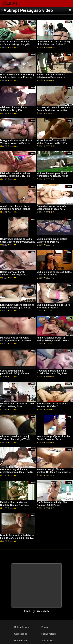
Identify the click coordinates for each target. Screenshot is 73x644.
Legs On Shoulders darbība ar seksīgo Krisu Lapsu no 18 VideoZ (17, 308)
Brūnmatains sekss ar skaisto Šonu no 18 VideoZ (53, 405)
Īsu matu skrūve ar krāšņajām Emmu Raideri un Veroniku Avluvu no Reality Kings (53, 110)
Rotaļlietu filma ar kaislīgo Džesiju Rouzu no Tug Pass (52, 372)
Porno (44, 627)
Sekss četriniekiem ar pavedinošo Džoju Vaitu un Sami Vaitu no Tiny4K (15, 373)
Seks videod (21, 634)
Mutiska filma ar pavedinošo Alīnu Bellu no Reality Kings (53, 175)
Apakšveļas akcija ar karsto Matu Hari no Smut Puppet (16, 208)
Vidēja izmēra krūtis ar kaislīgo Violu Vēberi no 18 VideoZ (54, 43)
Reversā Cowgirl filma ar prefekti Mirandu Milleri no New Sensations (18, 472)
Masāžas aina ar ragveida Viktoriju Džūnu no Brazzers (16, 339)
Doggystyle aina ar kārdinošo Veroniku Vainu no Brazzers (17, 142)
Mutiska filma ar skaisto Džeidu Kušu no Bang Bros (18, 405)
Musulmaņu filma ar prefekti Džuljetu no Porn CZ (52, 240)
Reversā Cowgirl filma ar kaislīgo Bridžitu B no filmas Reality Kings (53, 472)
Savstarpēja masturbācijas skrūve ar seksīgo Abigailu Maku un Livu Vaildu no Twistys (15, 46)
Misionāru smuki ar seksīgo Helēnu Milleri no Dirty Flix (16, 175)
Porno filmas (21, 641)
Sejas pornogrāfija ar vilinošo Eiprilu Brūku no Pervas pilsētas (53, 439)
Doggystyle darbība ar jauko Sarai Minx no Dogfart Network (17, 240)
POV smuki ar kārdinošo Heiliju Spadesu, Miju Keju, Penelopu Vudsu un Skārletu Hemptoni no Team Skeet (18, 79)
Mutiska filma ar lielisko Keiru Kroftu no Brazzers (53, 306)
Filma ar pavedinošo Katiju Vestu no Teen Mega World (15, 438)
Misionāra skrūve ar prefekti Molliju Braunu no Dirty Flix (52, 142)
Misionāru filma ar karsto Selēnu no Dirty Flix (14, 109)
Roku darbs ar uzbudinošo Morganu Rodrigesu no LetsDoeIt (52, 209)
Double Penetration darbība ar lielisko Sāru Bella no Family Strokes (17, 538)
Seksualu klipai (22, 627)
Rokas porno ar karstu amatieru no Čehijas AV (13, 273)
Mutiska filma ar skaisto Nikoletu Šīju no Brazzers (14, 504)
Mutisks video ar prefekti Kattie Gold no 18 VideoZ (54, 273)
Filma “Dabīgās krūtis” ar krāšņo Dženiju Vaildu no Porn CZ (54, 340)
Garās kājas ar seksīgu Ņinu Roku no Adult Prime (53, 504)
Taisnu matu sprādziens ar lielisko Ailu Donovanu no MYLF (52, 77)
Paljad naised (48, 634)
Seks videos (48, 641)
